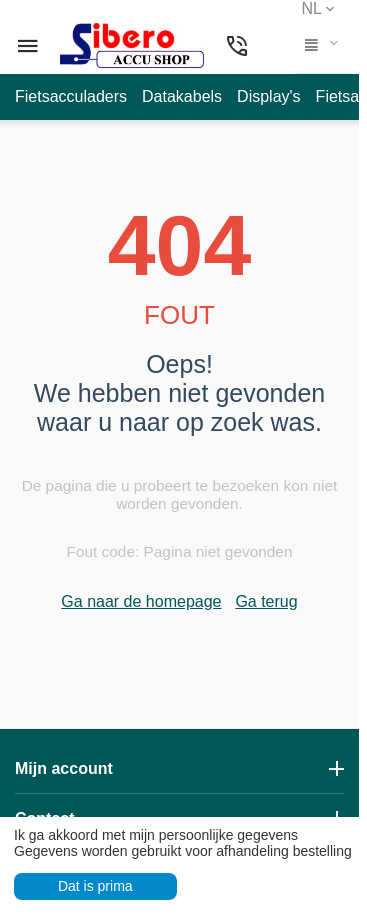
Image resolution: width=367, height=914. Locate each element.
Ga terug (266, 601)
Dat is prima (95, 886)
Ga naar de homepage (141, 601)
